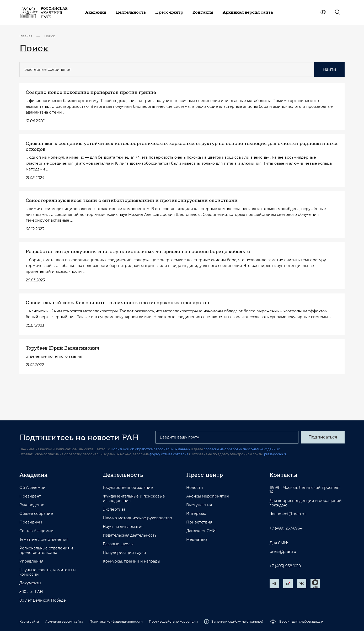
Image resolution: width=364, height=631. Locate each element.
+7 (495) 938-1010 (285, 566)
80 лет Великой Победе (43, 600)
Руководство (32, 505)
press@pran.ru (276, 454)
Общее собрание (36, 514)
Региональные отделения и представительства (46, 550)
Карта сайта (29, 621)
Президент (30, 496)
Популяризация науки (124, 553)
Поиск (50, 36)
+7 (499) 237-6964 (286, 528)
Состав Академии (36, 531)
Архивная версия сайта (64, 621)
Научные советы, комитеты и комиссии (48, 572)
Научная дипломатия (123, 527)
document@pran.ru (288, 514)
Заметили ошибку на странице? (234, 622)
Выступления (199, 505)
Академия (33, 475)
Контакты (283, 475)
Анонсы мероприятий (208, 496)
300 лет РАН (31, 592)
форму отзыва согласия (169, 454)
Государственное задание (128, 488)
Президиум (31, 522)
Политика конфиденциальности (116, 621)
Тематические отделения (44, 540)
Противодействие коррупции (173, 621)
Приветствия (199, 522)
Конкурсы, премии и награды (132, 561)
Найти (329, 69)
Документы (30, 583)
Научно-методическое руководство (137, 518)
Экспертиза (114, 509)
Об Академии (33, 488)
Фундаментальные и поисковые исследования (134, 499)
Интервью (196, 514)
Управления (31, 561)
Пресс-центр (205, 475)
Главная (26, 36)
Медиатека (197, 540)
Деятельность (123, 475)
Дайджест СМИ (201, 531)
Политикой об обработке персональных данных (150, 449)
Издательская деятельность (130, 535)
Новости (195, 488)
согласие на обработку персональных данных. (242, 449)
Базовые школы (118, 544)
